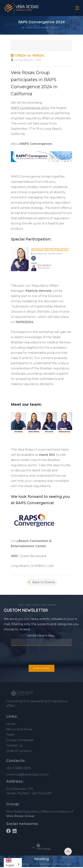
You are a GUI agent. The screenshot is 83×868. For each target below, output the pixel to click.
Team (10, 735)
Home (11, 724)
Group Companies (20, 740)
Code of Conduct (19, 751)
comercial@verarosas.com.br (27, 774)
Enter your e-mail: (42, 636)
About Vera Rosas (19, 729)
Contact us (14, 745)
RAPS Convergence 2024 (30, 108)
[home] (21, 8)
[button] (77, 8)
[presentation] (41, 655)
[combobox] (13, 863)
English (10, 862)
